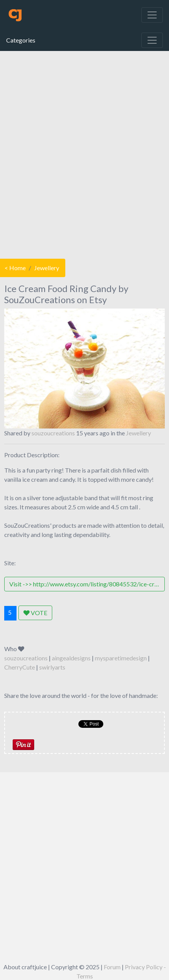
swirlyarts (52, 667)
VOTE (35, 613)
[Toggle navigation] (152, 15)
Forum (112, 967)
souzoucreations (53, 433)
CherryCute (20, 667)
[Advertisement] (84, 153)
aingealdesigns (71, 658)
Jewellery (47, 268)
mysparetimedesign (121, 658)
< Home (15, 268)
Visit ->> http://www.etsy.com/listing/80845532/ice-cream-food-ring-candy (87, 584)
